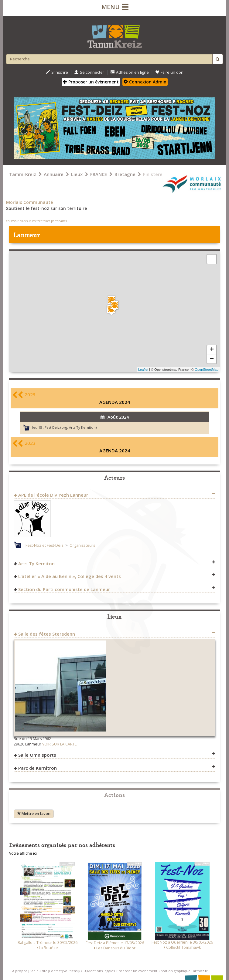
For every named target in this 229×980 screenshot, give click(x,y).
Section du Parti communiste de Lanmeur (64, 589)
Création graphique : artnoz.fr (183, 971)
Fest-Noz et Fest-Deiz (44, 545)
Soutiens (70, 971)
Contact (55, 971)
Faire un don (169, 72)
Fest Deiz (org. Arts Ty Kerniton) (71, 427)
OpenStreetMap (207, 370)
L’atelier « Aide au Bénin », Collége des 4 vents (70, 576)
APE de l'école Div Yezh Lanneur (53, 495)
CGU (82, 971)
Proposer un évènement (91, 82)
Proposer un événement (137, 971)
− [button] (212, 359)
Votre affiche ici (23, 853)
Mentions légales (101, 971)
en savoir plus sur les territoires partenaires (36, 221)
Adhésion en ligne (130, 72)
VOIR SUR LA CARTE (60, 744)
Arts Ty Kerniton (36, 563)
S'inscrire (57, 72)
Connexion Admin (145, 82)
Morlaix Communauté (29, 202)
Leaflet (143, 370)
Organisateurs (82, 545)
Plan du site (38, 971)
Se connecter (89, 72)
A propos (20, 971)
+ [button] (212, 350)
